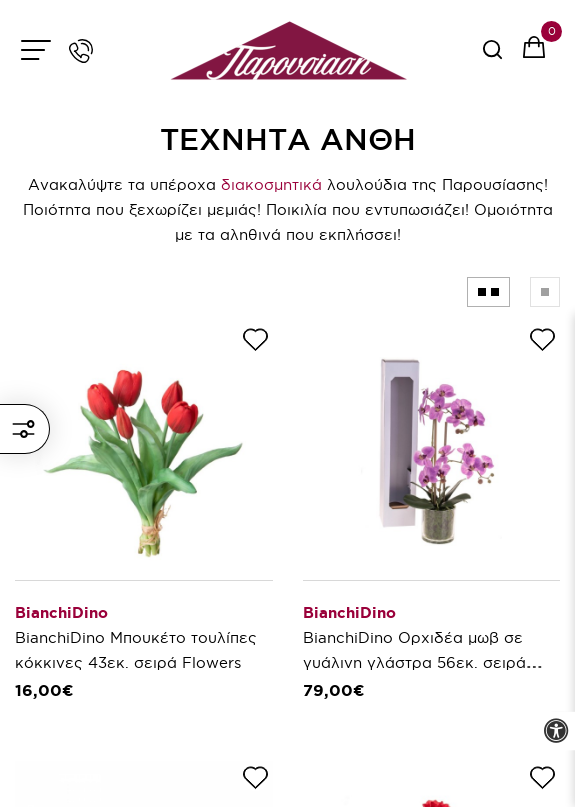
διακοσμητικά (271, 184)
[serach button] (492, 56)
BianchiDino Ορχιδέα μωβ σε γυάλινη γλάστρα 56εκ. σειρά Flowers (414, 662)
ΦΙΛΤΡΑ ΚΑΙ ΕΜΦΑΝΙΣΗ (23, 429)
